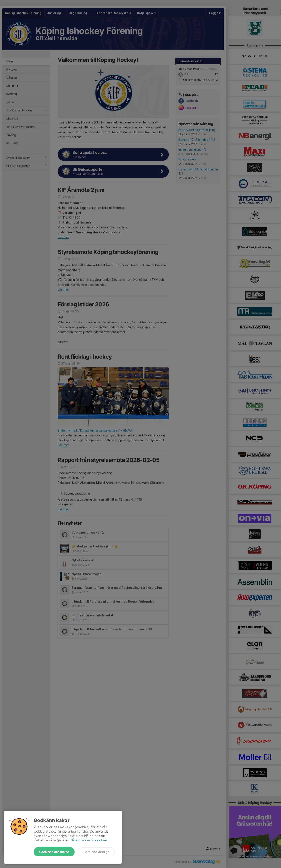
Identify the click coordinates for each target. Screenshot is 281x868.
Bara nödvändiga (96, 852)
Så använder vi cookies (89, 840)
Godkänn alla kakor (54, 852)
